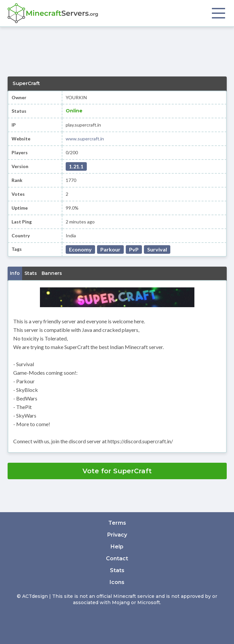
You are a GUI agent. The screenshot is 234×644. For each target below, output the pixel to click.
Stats (117, 570)
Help (117, 547)
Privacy (117, 535)
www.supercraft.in (85, 139)
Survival (157, 249)
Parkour (110, 249)
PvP (134, 249)
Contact (117, 558)
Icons (117, 582)
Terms (117, 523)
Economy (80, 249)
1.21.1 (76, 166)
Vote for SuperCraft (117, 471)
